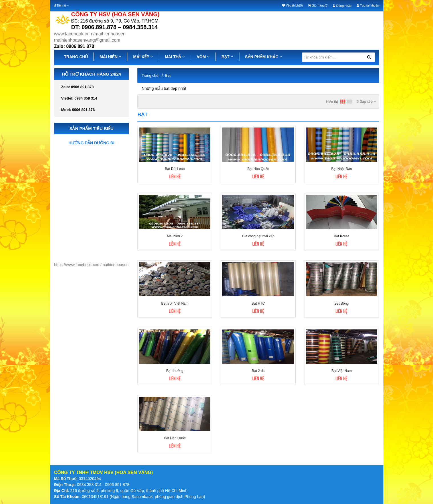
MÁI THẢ (175, 57)
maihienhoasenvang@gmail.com (87, 40)
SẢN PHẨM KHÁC (264, 57)
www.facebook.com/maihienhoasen (90, 34)
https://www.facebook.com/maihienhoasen (91, 265)
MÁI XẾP (143, 57)
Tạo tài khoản (368, 5)
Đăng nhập (342, 6)
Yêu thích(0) (292, 5)
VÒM (203, 57)
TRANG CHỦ (76, 57)
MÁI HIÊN (110, 57)
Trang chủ (150, 75)
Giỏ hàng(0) (318, 5)
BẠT (227, 57)
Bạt (168, 75)
